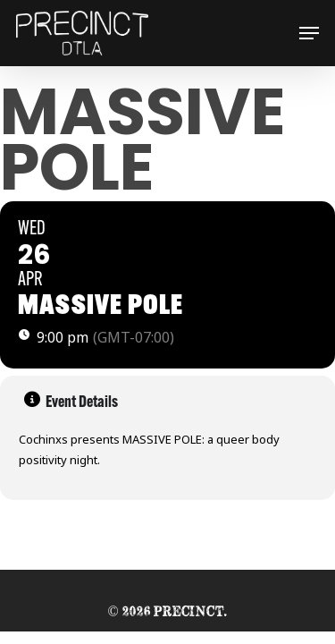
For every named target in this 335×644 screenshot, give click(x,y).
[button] (309, 33)
